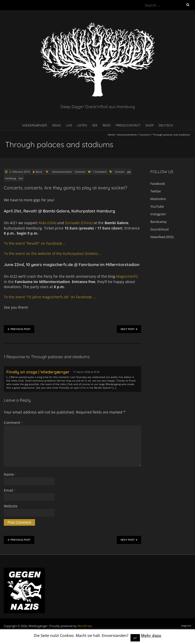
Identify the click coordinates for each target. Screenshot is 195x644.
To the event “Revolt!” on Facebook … (35, 243)
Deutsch (166, 125)
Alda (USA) (47, 223)
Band (39, 172)
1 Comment (100, 172)
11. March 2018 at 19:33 (86, 372)
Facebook (158, 184)
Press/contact (128, 125)
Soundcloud (159, 229)
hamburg (10, 178)
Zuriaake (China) (79, 223)
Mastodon (158, 199)
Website (11, 506)
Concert (120, 172)
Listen (82, 125)
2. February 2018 (19, 172)
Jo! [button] (135, 638)
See (95, 125)
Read (107, 125)
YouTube (157, 206)
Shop (150, 125)
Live (69, 125)
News (56, 125)
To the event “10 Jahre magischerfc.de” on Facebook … (50, 297)
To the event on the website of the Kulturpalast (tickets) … (53, 253)
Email (10, 490)
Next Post (129, 329)
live (21, 178)
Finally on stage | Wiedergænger (38, 372)
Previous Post (19, 329)
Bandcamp (158, 222)
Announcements (127, 135)
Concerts (145, 135)
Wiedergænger (35, 125)
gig (129, 172)
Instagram (158, 214)
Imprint (186, 626)
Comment (13, 423)
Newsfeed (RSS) (162, 237)
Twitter (156, 191)
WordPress (85, 626)
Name (10, 474)
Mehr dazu (151, 635)
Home (111, 135)
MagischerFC (127, 276)
